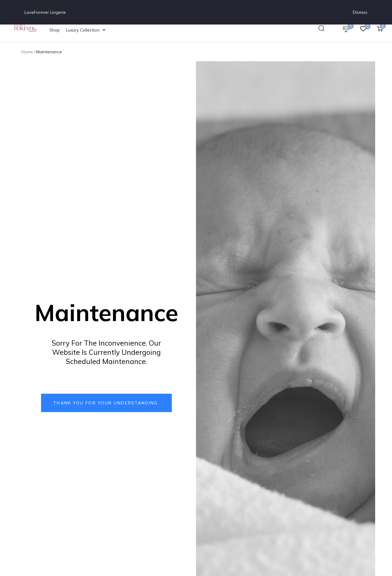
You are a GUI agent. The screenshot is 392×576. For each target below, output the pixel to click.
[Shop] (55, 30)
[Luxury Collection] (86, 30)
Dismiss (360, 12)
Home (27, 52)
